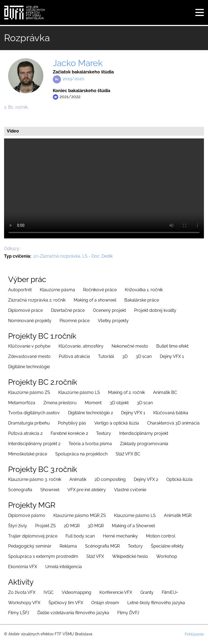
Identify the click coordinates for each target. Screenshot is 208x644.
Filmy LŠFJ (19, 613)
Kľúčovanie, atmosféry (81, 346)
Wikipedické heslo (130, 556)
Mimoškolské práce (28, 454)
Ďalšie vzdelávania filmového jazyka (73, 613)
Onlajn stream (105, 603)
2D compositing (110, 479)
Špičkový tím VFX (66, 603)
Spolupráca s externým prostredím (43, 556)
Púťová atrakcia (74, 356)
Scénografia (20, 490)
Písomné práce (75, 321)
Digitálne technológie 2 (90, 413)
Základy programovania (144, 444)
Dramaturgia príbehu (29, 423)
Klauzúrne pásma (57, 290)
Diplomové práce (25, 310)
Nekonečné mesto (130, 346)
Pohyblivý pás (72, 423)
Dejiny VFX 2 (146, 479)
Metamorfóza (22, 403)
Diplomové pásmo (27, 515)
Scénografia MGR (102, 546)
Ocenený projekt (109, 310)
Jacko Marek (78, 63)
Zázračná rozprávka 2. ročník (37, 300)
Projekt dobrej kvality (155, 310)
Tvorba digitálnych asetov (34, 413)
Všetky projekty (113, 321)
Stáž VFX (95, 556)
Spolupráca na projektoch (81, 454)
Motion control (161, 536)
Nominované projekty (30, 321)
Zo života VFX (22, 592)
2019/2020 (73, 79)
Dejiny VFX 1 (172, 356)
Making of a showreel (95, 300)
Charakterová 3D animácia (173, 423)
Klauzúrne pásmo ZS (29, 392)
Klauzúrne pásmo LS (79, 392)
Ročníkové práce (100, 290)
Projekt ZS (45, 526)
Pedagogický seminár (30, 546)
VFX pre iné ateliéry (87, 490)
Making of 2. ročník (126, 392)
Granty (147, 592)
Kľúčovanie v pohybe (29, 346)
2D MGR (72, 526)
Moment (93, 403)
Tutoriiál (106, 356)
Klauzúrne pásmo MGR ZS (80, 515)
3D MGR (96, 526)
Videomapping (77, 592)
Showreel (50, 490)
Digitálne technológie (29, 367)
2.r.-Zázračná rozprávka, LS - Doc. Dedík (73, 256)
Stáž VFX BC (128, 454)
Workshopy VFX (24, 603)
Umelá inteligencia (64, 567)
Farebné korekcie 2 (69, 433)
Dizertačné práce (68, 310)
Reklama (68, 546)
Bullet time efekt (172, 346)
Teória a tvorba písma (90, 444)
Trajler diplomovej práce (33, 536)
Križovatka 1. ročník (144, 290)
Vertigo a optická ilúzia (117, 423)
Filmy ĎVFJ (128, 613)
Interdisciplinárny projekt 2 (34, 444)
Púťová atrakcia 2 (25, 433)
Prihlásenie (194, 634)
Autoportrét (20, 290)
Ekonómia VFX (23, 567)
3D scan (144, 356)
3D (125, 356)
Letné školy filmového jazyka (156, 603)
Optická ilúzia (179, 479)
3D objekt (119, 403)
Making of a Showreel (133, 526)
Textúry (104, 433)
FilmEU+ (170, 592)
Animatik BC (165, 392)
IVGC (49, 592)
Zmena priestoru (60, 403)
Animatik (78, 479)
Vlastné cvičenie (130, 490)
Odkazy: (12, 249)
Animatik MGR (178, 515)
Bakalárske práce (142, 300)
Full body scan (80, 536)
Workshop (167, 556)
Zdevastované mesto (29, 356)
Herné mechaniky (120, 536)
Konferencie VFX (116, 592)
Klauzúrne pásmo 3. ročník (35, 479)
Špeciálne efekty (167, 546)
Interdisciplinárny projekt (144, 433)
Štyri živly (18, 526)
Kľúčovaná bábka (171, 413)
